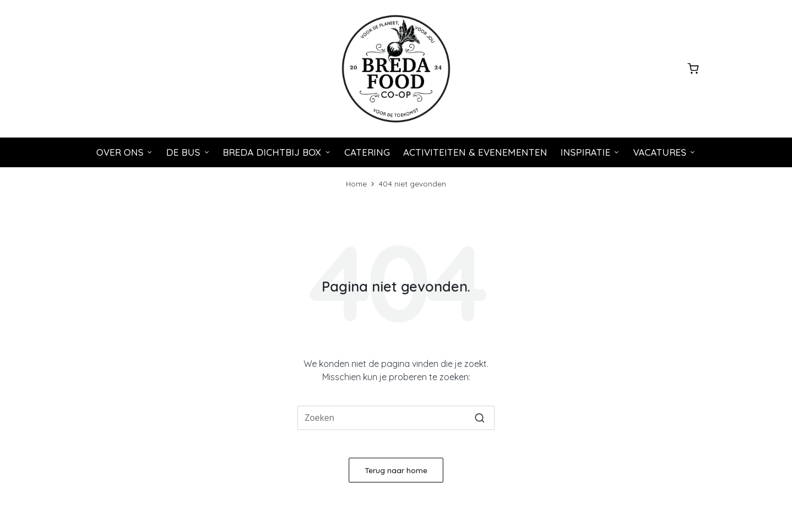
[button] (480, 418)
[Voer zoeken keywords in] (396, 418)
